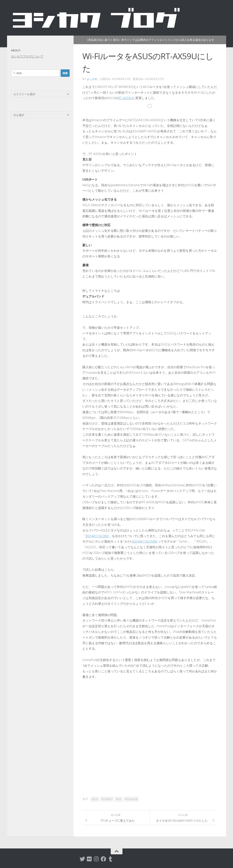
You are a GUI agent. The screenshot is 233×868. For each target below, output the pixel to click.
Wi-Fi (119, 799)
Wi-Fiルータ (131, 799)
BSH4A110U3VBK (145, 541)
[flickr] (89, 859)
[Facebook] (103, 859)
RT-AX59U (125, 98)
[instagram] (96, 859)
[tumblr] (111, 859)
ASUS (95, 799)
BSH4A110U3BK (97, 536)
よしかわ (92, 79)
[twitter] (82, 859)
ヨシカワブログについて (27, 56)
